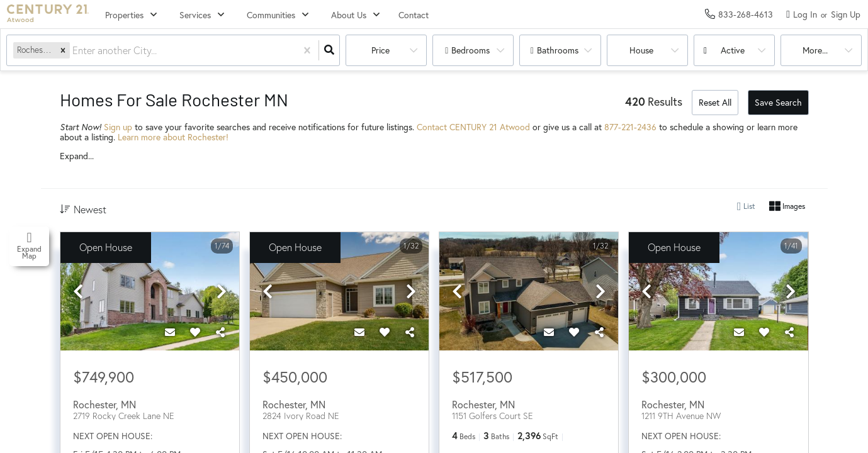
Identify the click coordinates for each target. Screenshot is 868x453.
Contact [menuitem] (414, 15)
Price (380, 50)
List (746, 206)
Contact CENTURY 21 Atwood (473, 127)
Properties (124, 15)
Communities (271, 15)
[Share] (220, 332)
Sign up (118, 127)
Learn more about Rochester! (173, 137)
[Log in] (802, 14)
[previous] (78, 292)
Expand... (77, 156)
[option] (150, 292)
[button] (63, 50)
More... (815, 50)
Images (787, 206)
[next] (222, 292)
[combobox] (74, 51)
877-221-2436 (630, 127)
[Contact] (170, 332)
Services (195, 15)
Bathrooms (558, 50)
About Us (349, 15)
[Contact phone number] (746, 14)
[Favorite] (195, 332)
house (641, 50)
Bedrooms (471, 50)
